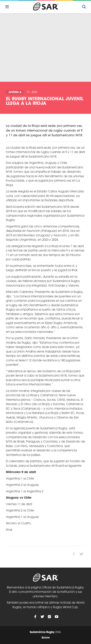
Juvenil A (15, 92)
